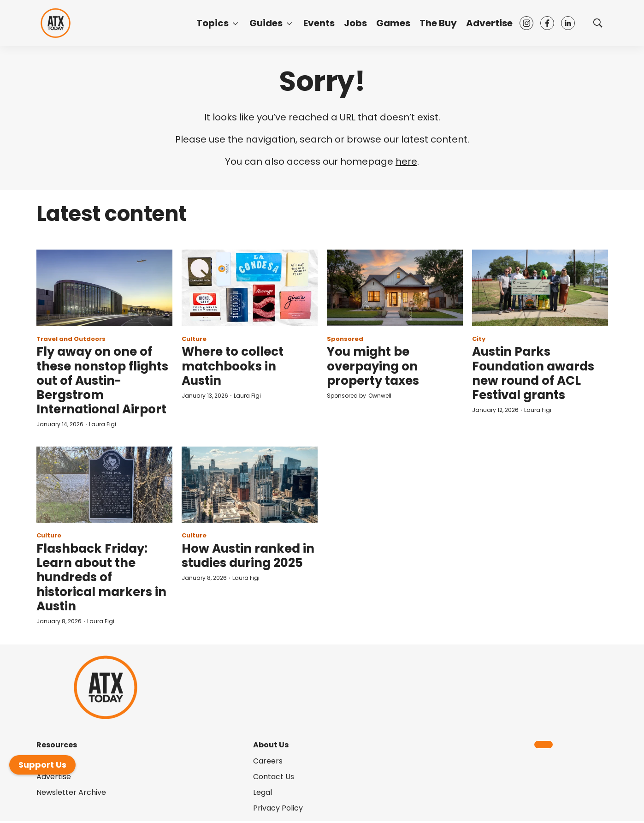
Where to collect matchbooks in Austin (233, 366)
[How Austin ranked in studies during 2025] (250, 485)
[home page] (56, 23)
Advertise (489, 23)
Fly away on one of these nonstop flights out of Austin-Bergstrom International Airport (102, 380)
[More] (235, 23)
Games (393, 23)
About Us (271, 745)
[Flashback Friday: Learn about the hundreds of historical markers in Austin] (104, 485)
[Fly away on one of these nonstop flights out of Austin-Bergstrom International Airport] (104, 288)
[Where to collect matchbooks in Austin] (250, 288)
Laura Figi (103, 424)
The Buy (438, 23)
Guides (266, 23)
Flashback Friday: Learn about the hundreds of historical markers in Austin (101, 577)
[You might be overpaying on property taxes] (395, 288)
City (479, 339)
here (406, 161)
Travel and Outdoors (71, 339)
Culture (194, 339)
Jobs (355, 23)
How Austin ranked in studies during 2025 (248, 556)
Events (319, 23)
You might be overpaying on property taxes (373, 366)
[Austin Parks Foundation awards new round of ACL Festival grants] (540, 288)
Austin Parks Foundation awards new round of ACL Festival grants (533, 373)
